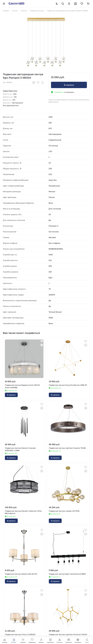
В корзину (69, 85)
